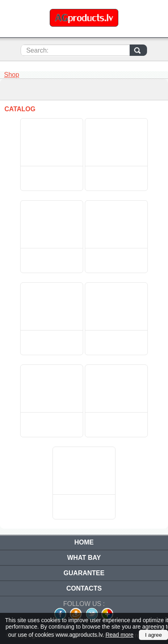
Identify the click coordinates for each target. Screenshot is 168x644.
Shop (12, 75)
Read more (119, 635)
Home (84, 542)
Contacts (84, 588)
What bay (84, 558)
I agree (153, 635)
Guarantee (84, 573)
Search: (37, 50)
